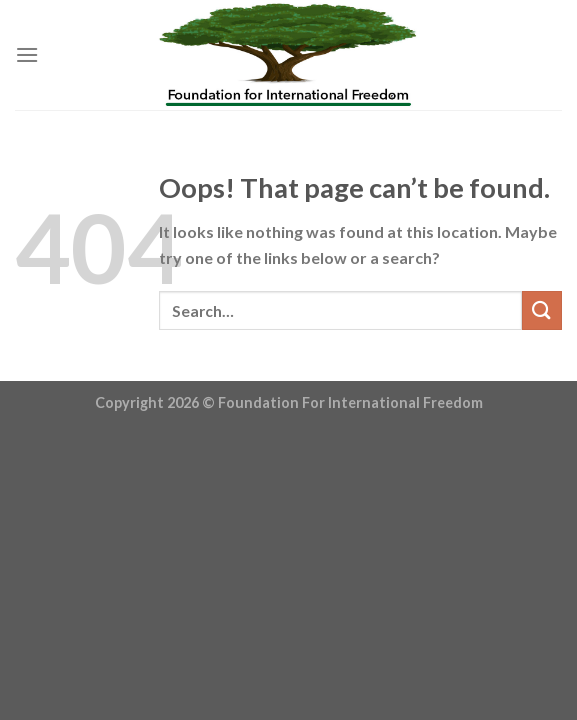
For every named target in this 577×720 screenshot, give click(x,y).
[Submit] (542, 310)
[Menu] (27, 54)
